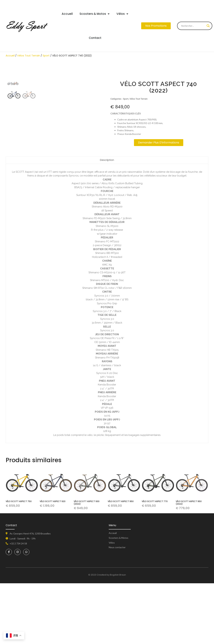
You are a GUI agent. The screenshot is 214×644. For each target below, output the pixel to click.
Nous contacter (117, 608)
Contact (95, 38)
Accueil (67, 14)
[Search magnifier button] (208, 26)
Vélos (122, 14)
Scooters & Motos (95, 14)
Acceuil (113, 594)
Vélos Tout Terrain (29, 56)
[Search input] (193, 26)
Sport (46, 56)
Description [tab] (107, 221)
